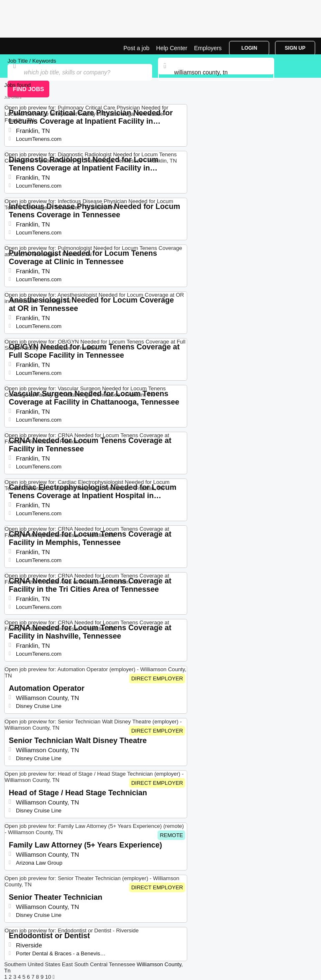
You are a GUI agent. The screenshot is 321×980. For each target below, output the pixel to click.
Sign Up (295, 48)
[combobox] (216, 72)
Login (249, 48)
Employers (208, 48)
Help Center (172, 48)
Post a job (136, 48)
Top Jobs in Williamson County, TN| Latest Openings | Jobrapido (27, 46)
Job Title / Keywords (32, 61)
